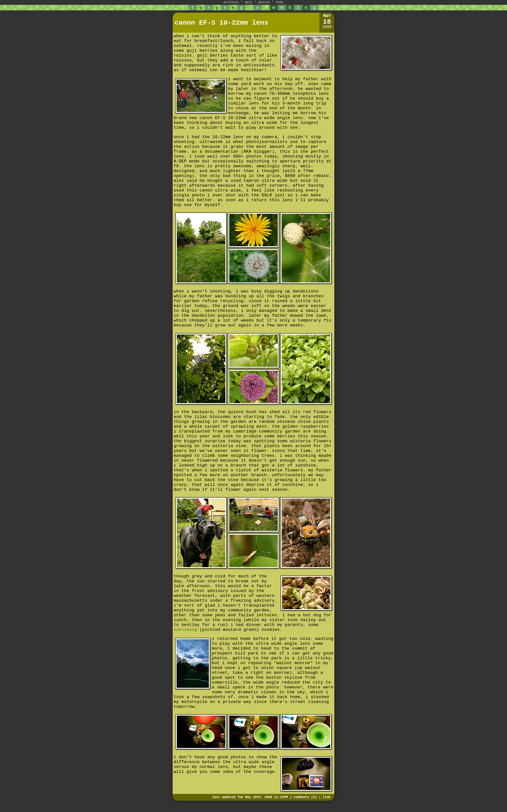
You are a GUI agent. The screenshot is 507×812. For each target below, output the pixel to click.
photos (264, 2)
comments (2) (305, 797)
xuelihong (185, 630)
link (327, 797)
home (280, 2)
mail (249, 2)
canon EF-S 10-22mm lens (221, 23)
